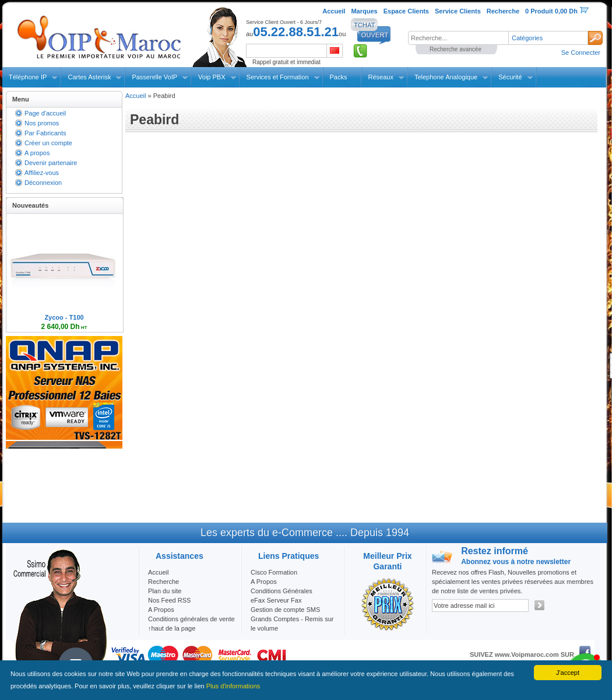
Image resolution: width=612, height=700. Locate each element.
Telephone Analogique (446, 77)
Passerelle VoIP (154, 77)
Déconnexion (43, 183)
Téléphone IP (28, 77)
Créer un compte (48, 143)
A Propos (264, 582)
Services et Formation (278, 77)
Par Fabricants (45, 133)
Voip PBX (212, 77)
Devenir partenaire (51, 163)
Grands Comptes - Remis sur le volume (292, 624)
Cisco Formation (274, 572)
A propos (37, 153)
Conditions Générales (282, 591)
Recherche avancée (456, 49)
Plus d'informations (233, 686)
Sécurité (510, 77)
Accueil (136, 96)
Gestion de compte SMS (285, 610)
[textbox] (458, 38)
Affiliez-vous (42, 173)
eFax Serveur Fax (276, 600)
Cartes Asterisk (89, 77)
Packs (339, 77)
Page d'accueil (45, 113)
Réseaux (381, 77)
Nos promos (42, 123)
